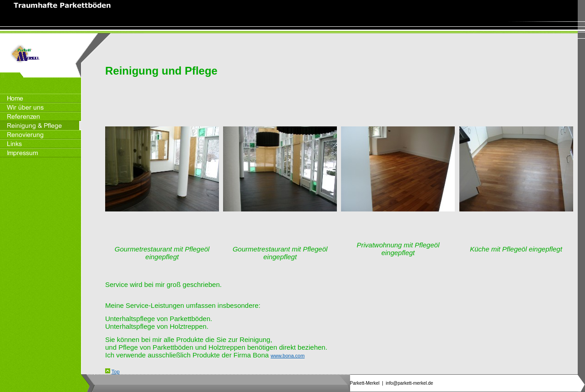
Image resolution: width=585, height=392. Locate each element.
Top (116, 372)
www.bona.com (288, 356)
